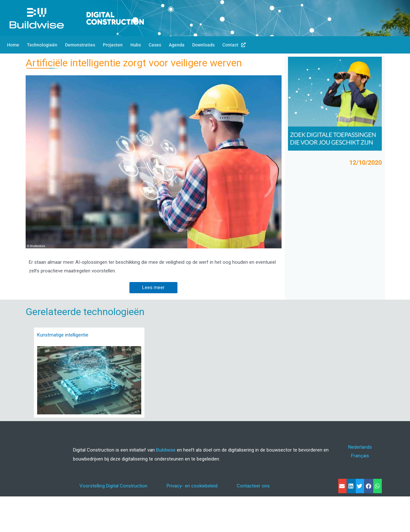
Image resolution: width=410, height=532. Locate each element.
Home (13, 45)
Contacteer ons (253, 486)
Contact (234, 45)
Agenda (177, 45)
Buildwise (166, 450)
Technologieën (42, 45)
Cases (155, 45)
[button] (342, 486)
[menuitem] (360, 447)
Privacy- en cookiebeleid (192, 486)
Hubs (136, 45)
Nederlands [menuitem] (360, 447)
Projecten (113, 45)
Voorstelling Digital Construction (113, 486)
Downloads (203, 45)
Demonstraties (80, 45)
